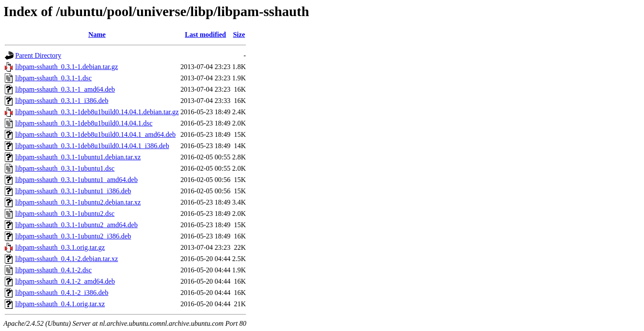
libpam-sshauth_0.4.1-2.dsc (53, 270)
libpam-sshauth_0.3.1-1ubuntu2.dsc (65, 213)
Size (239, 35)
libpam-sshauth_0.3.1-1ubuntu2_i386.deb (73, 236)
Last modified (205, 35)
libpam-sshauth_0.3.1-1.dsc (53, 78)
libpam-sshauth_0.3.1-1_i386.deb (62, 101)
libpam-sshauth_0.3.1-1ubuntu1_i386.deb (73, 191)
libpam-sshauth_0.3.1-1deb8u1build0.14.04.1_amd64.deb (95, 134)
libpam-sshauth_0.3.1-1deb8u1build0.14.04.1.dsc (84, 123)
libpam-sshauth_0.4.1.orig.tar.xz (60, 304)
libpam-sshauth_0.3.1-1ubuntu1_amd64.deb (76, 180)
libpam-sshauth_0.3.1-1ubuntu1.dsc (65, 168)
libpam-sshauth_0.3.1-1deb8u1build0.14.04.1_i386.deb (92, 146)
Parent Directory (38, 55)
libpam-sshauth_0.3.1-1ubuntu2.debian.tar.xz (78, 202)
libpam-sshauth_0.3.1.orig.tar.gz (60, 247)
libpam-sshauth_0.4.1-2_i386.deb (62, 293)
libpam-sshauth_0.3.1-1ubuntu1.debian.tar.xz (78, 157)
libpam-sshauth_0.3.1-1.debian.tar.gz (67, 67)
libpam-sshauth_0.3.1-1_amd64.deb (65, 89)
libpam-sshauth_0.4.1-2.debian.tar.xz (67, 259)
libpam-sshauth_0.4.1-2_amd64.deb (65, 281)
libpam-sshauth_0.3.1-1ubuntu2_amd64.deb (76, 225)
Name (97, 35)
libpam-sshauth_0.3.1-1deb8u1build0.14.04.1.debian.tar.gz (97, 112)
